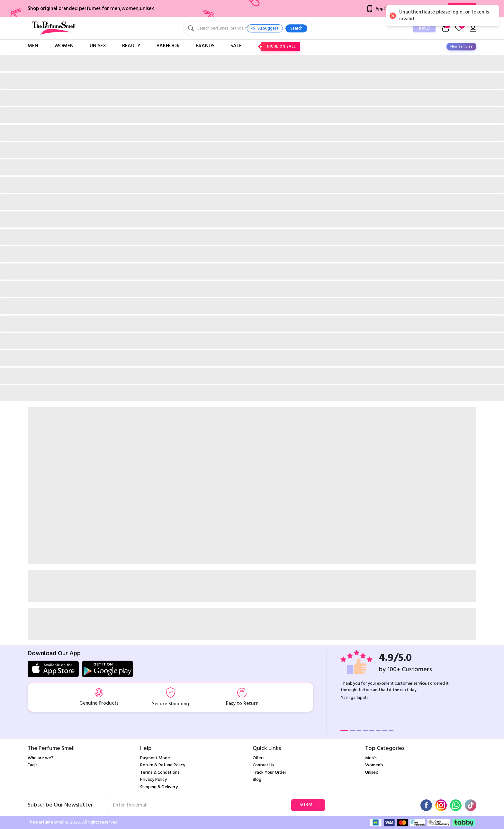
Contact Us (263, 765)
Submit (308, 805)
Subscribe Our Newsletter (60, 805)
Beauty (131, 46)
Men (33, 46)
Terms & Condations (160, 773)
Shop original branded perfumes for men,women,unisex (91, 9)
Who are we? (40, 758)
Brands (205, 46)
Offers (259, 758)
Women (64, 46)
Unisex (98, 46)
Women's (374, 765)
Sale (236, 46)
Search (345, 28)
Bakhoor (168, 46)
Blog (257, 780)
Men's (371, 758)
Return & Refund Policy (163, 765)
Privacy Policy (153, 780)
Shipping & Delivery (159, 787)
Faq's (33, 765)
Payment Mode (155, 758)
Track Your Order (270, 773)
